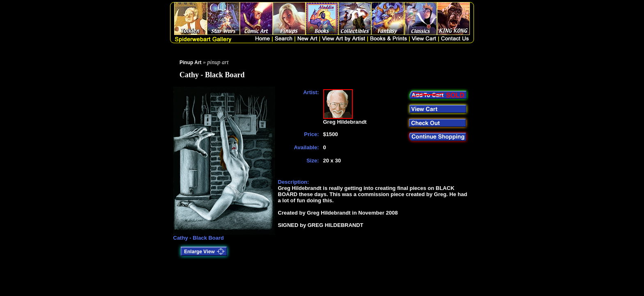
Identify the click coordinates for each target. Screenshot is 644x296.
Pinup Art (191, 62)
